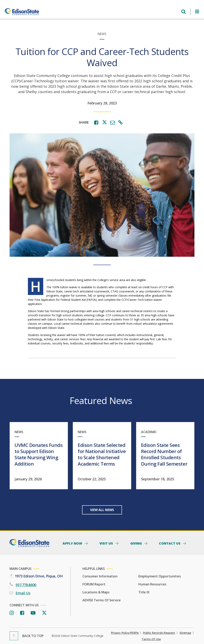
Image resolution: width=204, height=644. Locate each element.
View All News (102, 510)
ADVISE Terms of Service (102, 600)
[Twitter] (44, 613)
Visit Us (107, 543)
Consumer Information (100, 576)
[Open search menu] (183, 12)
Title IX (144, 592)
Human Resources (152, 584)
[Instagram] (12, 613)
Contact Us (170, 543)
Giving (136, 543)
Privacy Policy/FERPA (125, 633)
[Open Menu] (197, 12)
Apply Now (73, 543)
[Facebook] (22, 613)
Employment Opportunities (160, 576)
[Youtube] (33, 613)
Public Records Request (159, 633)
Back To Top (33, 636)
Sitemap (185, 633)
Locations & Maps (96, 592)
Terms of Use (151, 639)
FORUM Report (94, 584)
